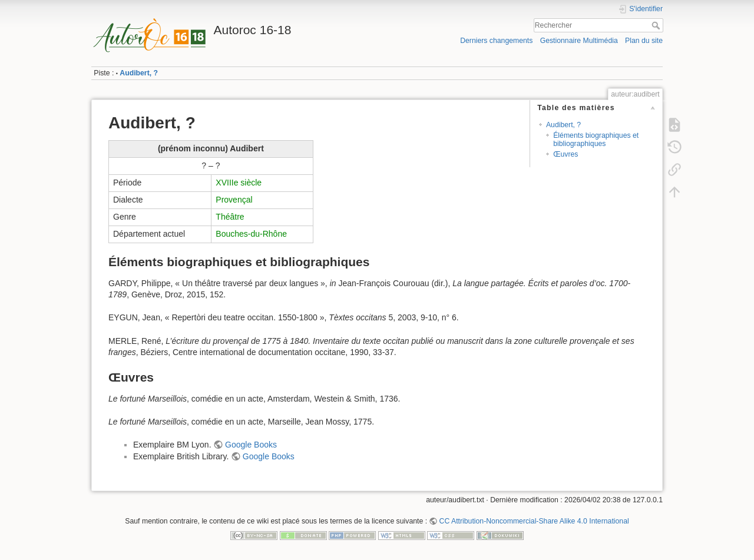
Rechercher (657, 25)
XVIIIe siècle (239, 183)
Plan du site (644, 41)
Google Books (251, 445)
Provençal (234, 200)
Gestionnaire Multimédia (579, 41)
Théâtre (230, 217)
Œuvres (565, 154)
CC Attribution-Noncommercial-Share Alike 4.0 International (534, 521)
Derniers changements (496, 41)
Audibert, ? (139, 73)
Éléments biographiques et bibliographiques (596, 139)
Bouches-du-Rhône (251, 234)
